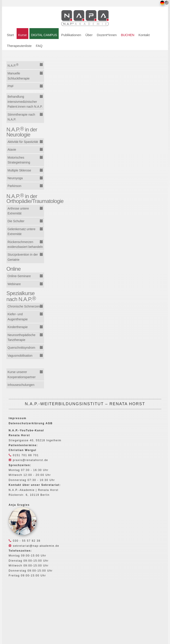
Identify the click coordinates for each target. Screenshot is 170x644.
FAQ (39, 46)
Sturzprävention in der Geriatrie (23, 257)
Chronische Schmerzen (24, 306)
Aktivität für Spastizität (23, 142)
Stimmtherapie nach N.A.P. (21, 117)
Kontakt (144, 35)
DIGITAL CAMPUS (44, 35)
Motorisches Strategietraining (19, 160)
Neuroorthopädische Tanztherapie (21, 337)
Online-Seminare (19, 276)
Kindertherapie (18, 327)
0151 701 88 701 (24, 455)
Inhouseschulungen (21, 385)
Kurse (22, 35)
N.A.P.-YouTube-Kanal (26, 430)
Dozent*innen (107, 35)
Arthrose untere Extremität (18, 211)
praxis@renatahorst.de (28, 460)
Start (10, 35)
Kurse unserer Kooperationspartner (22, 374)
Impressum (17, 418)
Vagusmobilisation (20, 356)
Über (89, 35)
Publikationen (71, 35)
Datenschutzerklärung (27, 423)
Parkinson (14, 186)
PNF (11, 86)
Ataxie (12, 150)
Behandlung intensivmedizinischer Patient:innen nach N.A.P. (25, 102)
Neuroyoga (15, 178)
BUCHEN (127, 35)
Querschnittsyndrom (21, 348)
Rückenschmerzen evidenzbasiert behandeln (25, 244)
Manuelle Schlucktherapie (19, 76)
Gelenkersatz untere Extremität (21, 232)
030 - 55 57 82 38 (25, 541)
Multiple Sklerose (19, 170)
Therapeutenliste (19, 46)
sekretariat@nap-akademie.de (34, 546)
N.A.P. (13, 65)
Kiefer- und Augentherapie (18, 317)
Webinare (14, 284)
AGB (49, 423)
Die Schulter (16, 221)
